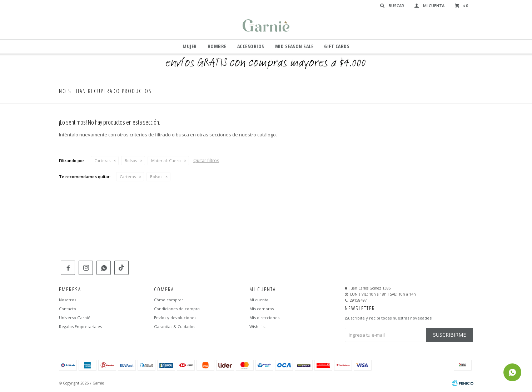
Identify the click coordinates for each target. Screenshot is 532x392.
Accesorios (251, 46)
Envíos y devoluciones (175, 318)
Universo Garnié (75, 318)
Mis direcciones (264, 318)
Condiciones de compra (177, 309)
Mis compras (262, 309)
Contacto (68, 309)
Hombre (217, 46)
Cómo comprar (169, 300)
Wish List (258, 326)
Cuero (166, 160)
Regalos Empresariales (80, 326)
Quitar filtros (206, 160)
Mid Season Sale (294, 46)
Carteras (102, 160)
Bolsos (131, 160)
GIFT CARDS (337, 46)
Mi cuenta (259, 300)
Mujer (190, 46)
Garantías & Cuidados (175, 326)
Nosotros (68, 300)
